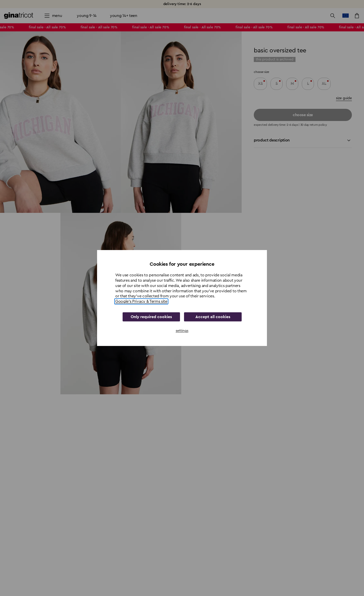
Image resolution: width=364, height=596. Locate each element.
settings (182, 331)
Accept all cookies (213, 317)
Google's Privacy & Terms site (141, 301)
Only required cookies (151, 317)
